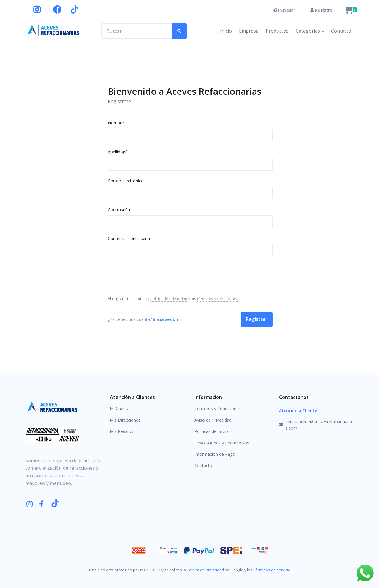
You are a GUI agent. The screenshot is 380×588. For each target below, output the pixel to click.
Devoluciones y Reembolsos (222, 443)
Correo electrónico (126, 181)
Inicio (226, 31)
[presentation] (153, 276)
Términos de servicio (272, 570)
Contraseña (119, 210)
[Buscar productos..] (137, 31)
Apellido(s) (118, 152)
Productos (277, 31)
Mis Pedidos (122, 431)
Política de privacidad (205, 570)
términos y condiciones (218, 299)
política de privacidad (169, 299)
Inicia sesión (166, 319)
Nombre (116, 123)
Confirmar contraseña (129, 238)
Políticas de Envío (211, 431)
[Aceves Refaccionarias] (54, 30)
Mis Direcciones (125, 420)
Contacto (341, 31)
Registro (321, 10)
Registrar (257, 319)
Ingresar (284, 10)
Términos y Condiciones (218, 408)
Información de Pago (215, 454)
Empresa (249, 31)
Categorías (308, 31)
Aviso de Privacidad (213, 420)
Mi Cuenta (120, 408)
